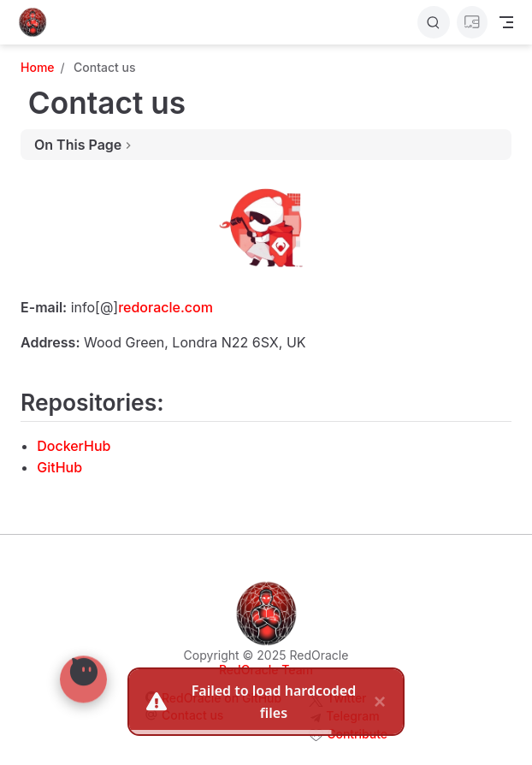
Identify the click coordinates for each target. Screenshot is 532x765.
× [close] (380, 698)
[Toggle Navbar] (506, 22)
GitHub (59, 467)
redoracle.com (166, 307)
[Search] (434, 22)
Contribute (357, 734)
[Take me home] (38, 22)
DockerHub (74, 446)
